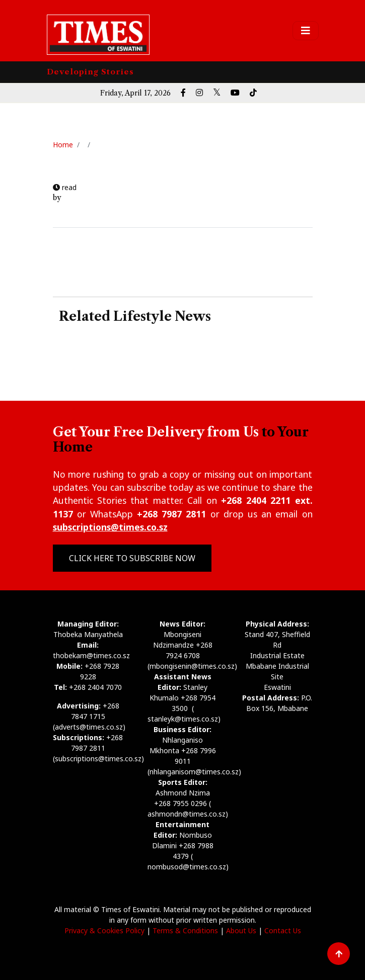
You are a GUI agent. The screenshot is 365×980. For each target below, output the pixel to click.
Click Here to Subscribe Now (132, 558)
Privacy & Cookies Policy (104, 930)
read (65, 187)
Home (63, 145)
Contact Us (283, 930)
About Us (241, 930)
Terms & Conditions (185, 930)
